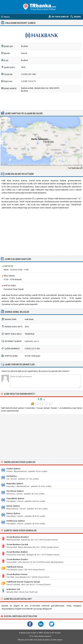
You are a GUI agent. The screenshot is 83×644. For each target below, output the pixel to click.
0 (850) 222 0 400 (32, 349)
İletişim (60, 640)
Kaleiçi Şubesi (13, 513)
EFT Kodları (56, 633)
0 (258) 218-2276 (28, 81)
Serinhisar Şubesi (15, 491)
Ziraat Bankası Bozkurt (18, 537)
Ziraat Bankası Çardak (17, 544)
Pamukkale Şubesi (15, 498)
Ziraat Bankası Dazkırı (17, 559)
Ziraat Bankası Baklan (17, 552)
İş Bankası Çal (13, 589)
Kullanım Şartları (44, 640)
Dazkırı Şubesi (13, 469)
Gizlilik (53, 640)
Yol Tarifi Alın (74, 168)
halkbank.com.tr (32, 341)
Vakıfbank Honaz (15, 567)
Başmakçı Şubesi (15, 484)
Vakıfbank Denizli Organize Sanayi (23, 582)
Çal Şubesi (12, 476)
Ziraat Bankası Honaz (17, 574)
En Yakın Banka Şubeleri (41, 636)
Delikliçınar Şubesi (16, 521)
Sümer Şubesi (13, 506)
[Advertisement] (41, 101)
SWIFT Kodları (44, 633)
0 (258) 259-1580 (28, 74)
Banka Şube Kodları (29, 633)
